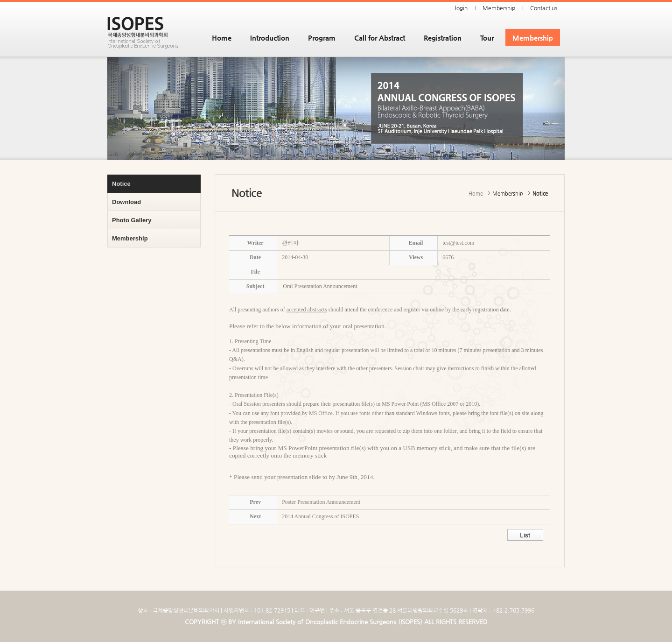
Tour (487, 38)
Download (126, 202)
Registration (443, 38)
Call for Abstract (380, 38)
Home (222, 38)
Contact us (544, 8)
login (461, 8)
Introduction (270, 38)
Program (322, 38)
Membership (499, 8)
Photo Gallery (132, 220)
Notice (121, 184)
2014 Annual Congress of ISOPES (320, 516)
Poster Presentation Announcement (321, 502)
